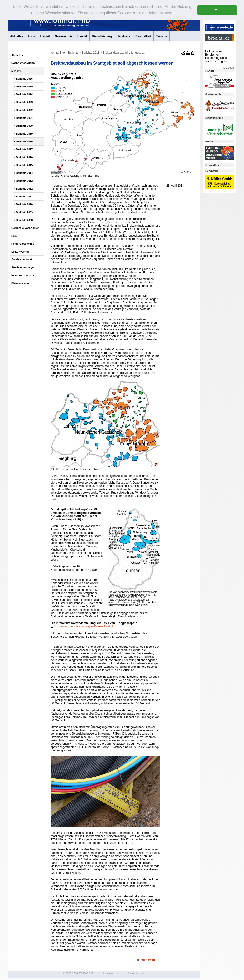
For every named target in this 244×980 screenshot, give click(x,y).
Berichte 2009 (24, 212)
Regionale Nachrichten (25, 228)
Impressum (110, 973)
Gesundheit (143, 36)
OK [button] (217, 10)
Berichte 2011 (24, 197)
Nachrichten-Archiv (23, 63)
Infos (31, 36)
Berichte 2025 (24, 86)
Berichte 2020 (24, 126)
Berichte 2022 (24, 110)
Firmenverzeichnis (23, 244)
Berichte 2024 (24, 94)
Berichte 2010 (24, 204)
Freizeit (45, 36)
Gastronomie (64, 36)
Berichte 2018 (24, 141)
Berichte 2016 (24, 157)
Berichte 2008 (24, 220)
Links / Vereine (20, 252)
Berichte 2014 (24, 173)
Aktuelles (17, 36)
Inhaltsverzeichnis (23, 275)
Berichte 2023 (24, 102)
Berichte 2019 (24, 134)
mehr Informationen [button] (156, 13)
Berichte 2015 (24, 165)
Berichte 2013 (24, 181)
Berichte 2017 (24, 149)
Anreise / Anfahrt (22, 259)
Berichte (17, 71)
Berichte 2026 (24, 79)
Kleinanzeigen (20, 283)
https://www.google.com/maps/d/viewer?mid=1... (83, 626)
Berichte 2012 (24, 189)
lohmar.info (58, 53)
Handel (82, 36)
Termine (162, 36)
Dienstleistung (102, 36)
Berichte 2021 (24, 118)
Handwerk (124, 36)
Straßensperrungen (23, 267)
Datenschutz (136, 973)
